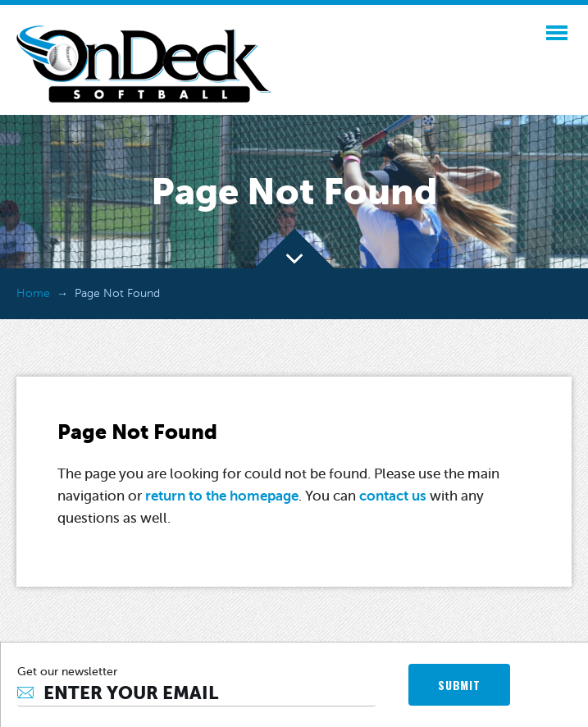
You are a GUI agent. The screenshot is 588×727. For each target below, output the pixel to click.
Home (33, 293)
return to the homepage (222, 496)
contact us (393, 496)
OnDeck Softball (144, 64)
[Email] (196, 693)
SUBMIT (459, 685)
